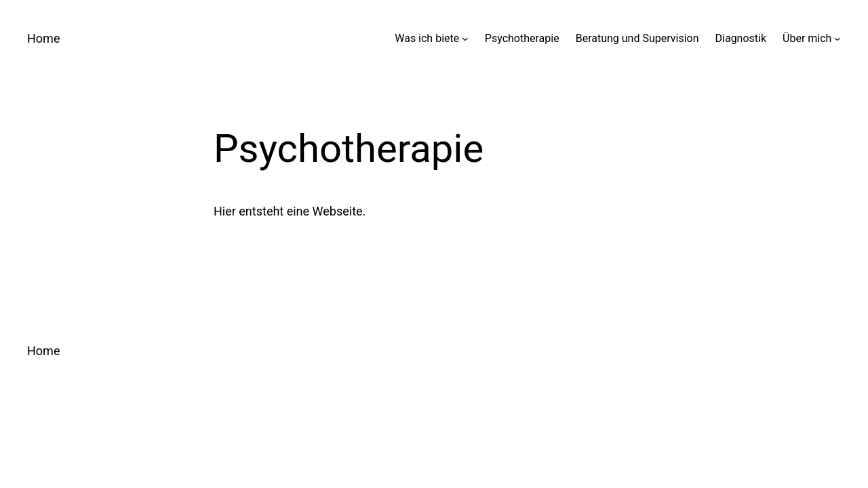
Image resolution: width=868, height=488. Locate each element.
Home (43, 38)
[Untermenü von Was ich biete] (465, 39)
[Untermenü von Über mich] (837, 39)
